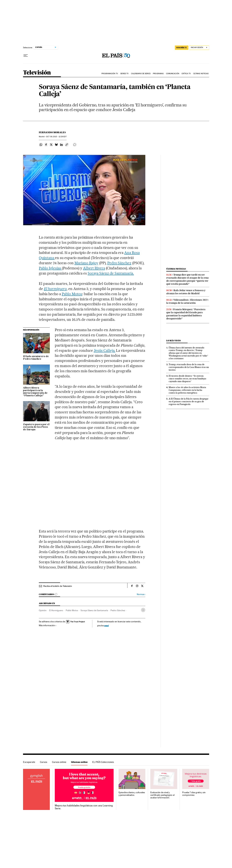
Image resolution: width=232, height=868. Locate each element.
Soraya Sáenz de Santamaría (94, 610)
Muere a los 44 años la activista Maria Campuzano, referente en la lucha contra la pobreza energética (187, 390)
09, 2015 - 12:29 (56, 137)
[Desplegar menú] (26, 56)
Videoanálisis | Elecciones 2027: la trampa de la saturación (187, 301)
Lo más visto (174, 341)
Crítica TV (186, 74)
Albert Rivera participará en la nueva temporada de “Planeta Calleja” (35, 392)
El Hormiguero (56, 610)
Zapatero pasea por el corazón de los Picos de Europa (36, 427)
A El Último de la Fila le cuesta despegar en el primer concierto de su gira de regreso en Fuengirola (189, 401)
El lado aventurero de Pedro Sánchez (36, 358)
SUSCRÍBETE (182, 48)
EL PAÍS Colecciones (103, 762)
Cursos (44, 762)
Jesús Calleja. (105, 350)
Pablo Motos (72, 294)
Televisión (37, 73)
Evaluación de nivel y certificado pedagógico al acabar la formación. (162, 795)
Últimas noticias (201, 74)
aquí (106, 625)
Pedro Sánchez (119, 263)
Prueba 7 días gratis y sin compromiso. (194, 794)
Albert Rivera (94, 268)
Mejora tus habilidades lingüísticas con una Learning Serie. (84, 807)
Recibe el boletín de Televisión (58, 586)
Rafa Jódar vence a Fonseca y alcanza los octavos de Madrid (186, 292)
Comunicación (173, 74)
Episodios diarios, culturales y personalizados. (132, 794)
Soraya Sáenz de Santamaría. (111, 273)
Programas (158, 74)
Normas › (141, 594)
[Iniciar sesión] (199, 48)
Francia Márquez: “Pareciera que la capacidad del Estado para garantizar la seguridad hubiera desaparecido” (186, 314)
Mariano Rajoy (86, 263)
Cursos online (59, 762)
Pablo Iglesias (50, 268)
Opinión (43, 610)
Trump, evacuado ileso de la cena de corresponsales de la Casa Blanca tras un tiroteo (189, 367)
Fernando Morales (52, 132)
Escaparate (29, 762)
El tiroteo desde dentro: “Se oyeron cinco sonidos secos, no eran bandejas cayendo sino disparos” (187, 379)
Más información (48, 625)
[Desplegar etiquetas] (143, 610)
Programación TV (110, 74)
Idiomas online (79, 762)
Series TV (124, 74)
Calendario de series (141, 74)
